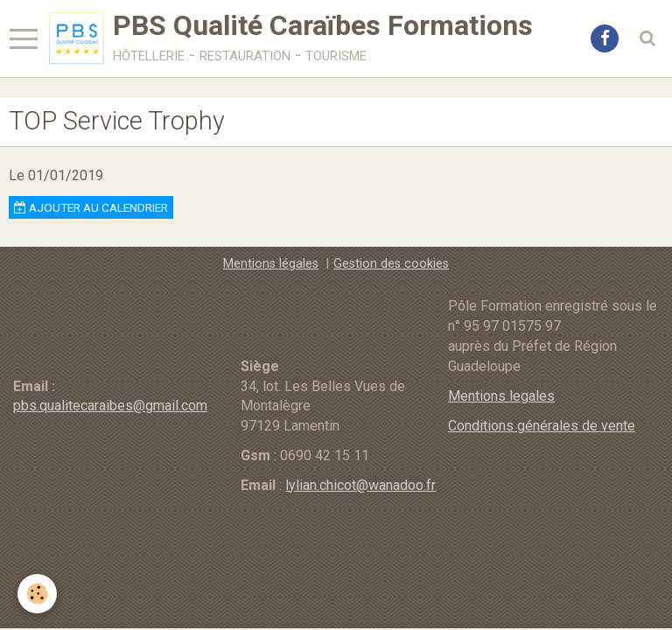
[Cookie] (37, 594)
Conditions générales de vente (542, 426)
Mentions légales (271, 264)
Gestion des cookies (391, 264)
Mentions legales (501, 396)
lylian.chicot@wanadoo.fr (360, 485)
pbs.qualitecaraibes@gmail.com (110, 406)
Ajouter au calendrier (91, 207)
